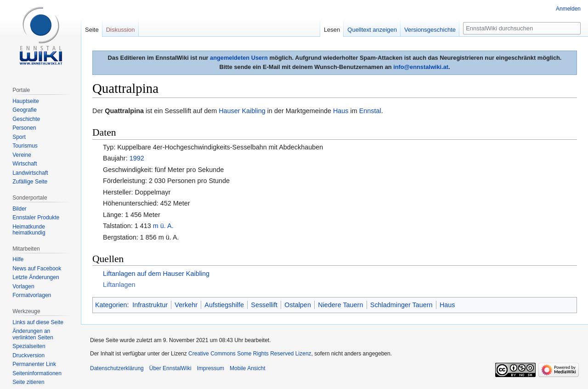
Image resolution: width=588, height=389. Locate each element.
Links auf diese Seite (38, 322)
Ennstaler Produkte (36, 217)
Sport (19, 137)
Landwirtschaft (30, 173)
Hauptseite (25, 101)
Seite (92, 30)
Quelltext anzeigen (372, 30)
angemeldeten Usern (239, 58)
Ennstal (370, 111)
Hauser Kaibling (242, 111)
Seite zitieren (28, 382)
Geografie (25, 110)
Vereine (22, 155)
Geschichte (26, 119)
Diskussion (121, 30)
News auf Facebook (37, 269)
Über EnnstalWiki (170, 368)
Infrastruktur (150, 305)
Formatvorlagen (32, 295)
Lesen (332, 30)
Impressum (211, 368)
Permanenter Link (34, 364)
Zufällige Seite (30, 182)
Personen (24, 128)
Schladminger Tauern (401, 305)
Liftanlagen (119, 285)
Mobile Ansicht (247, 368)
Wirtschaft (25, 164)
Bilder (20, 209)
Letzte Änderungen (36, 277)
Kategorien (111, 305)
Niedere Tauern (340, 305)
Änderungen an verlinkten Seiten (33, 334)
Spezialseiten (29, 346)
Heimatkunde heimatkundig (29, 230)
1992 (137, 158)
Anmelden (568, 9)
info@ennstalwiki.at (421, 67)
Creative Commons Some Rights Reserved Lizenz (250, 354)
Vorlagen (23, 286)
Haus (341, 111)
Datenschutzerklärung (117, 368)
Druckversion (28, 355)
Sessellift (264, 305)
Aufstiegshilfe (224, 305)
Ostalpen (298, 305)
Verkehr (186, 305)
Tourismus (25, 146)
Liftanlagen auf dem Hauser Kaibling (156, 274)
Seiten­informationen (37, 373)
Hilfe (18, 259)
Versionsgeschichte (430, 30)
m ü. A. (163, 226)
